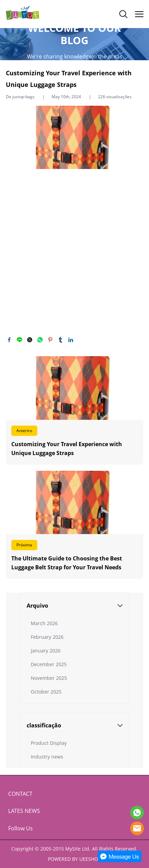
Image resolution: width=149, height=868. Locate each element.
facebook (9, 340)
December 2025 (49, 664)
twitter (30, 340)
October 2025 (46, 692)
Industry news (47, 757)
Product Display (49, 743)
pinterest (50, 340)
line (19, 340)
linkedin (71, 340)
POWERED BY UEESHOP (74, 859)
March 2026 (44, 623)
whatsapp (40, 340)
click (74, 44)
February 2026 (47, 637)
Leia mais (74, 410)
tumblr (60, 340)
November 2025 (49, 678)
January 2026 (46, 651)
